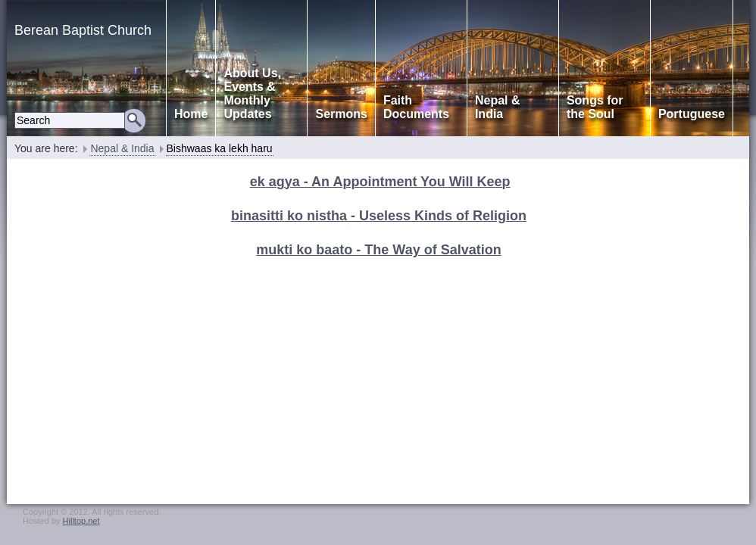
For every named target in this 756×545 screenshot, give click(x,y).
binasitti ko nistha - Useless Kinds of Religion (379, 216)
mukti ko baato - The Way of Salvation (378, 250)
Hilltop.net (81, 521)
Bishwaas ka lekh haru (220, 148)
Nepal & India (122, 148)
